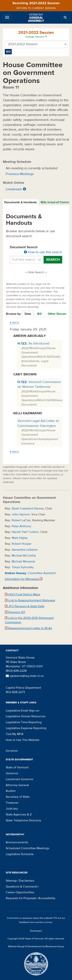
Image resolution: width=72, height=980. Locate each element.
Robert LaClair (21, 520)
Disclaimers (26, 881)
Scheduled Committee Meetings (27, 848)
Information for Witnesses (24, 579)
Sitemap (11, 881)
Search (53, 260)
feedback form (27, 922)
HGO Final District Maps (22, 594)
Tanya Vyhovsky (23, 567)
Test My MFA (15, 734)
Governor (12, 773)
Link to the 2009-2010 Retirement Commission (29, 620)
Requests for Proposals (21, 898)
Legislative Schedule (20, 854)
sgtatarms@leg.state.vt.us (25, 676)
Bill (39, 314)
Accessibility (47, 898)
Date (28, 314)
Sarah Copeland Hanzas (28, 508)
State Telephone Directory (23, 820)
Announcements (17, 842)
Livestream (14, 189)
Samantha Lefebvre (25, 550)
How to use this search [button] (43, 252)
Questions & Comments (22, 887)
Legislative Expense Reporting (26, 728)
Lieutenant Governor (20, 779)
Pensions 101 (15, 612)
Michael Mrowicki (23, 561)
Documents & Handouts (21, 202)
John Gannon (21, 514)
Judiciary (12, 809)
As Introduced (33, 343)
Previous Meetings (20, 174)
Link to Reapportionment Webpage (30, 600)
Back (14, 323)
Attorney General (17, 785)
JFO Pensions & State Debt (25, 606)
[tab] (21, 202)
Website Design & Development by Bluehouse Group (36, 946)
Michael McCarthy (24, 556)
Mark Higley (20, 538)
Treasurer (12, 803)
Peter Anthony (21, 526)
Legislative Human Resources (26, 716)
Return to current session (36, 8)
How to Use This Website (23, 740)
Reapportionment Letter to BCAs (28, 628)
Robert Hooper (22, 544)
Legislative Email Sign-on (23, 711)
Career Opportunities (20, 892)
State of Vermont (17, 767)
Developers (36, 931)
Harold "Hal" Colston (25, 532)
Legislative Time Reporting (24, 722)
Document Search (36, 250)
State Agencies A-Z (19, 815)
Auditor (11, 791)
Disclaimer (12, 751)
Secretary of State (18, 797)
